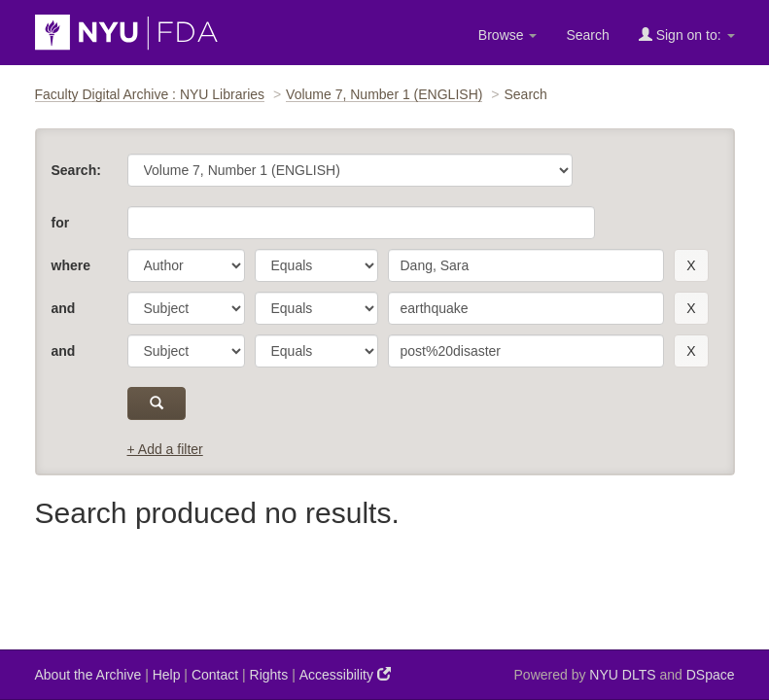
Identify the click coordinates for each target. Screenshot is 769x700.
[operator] (316, 265)
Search (587, 35)
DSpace (711, 675)
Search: (76, 170)
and (64, 308)
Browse (508, 35)
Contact (215, 675)
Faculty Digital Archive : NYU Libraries (150, 94)
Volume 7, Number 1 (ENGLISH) (384, 94)
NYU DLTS (622, 675)
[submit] (157, 403)
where (71, 265)
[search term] (526, 265)
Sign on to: (687, 35)
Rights (269, 675)
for (61, 223)
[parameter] (186, 265)
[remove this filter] (691, 265)
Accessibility (345, 674)
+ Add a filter (165, 449)
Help (167, 675)
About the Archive (88, 675)
